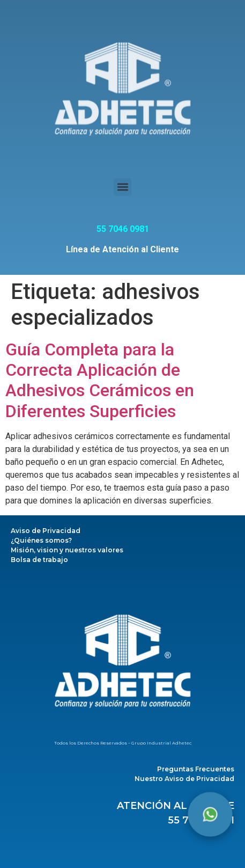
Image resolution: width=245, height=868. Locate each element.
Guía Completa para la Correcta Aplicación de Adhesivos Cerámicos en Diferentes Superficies (100, 380)
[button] (122, 187)
